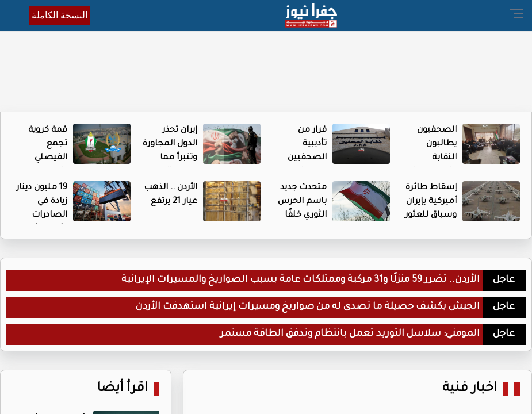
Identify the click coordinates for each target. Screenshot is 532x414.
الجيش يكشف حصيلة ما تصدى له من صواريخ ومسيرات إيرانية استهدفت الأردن (308, 307)
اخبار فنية (470, 389)
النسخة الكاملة (60, 15)
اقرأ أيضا (123, 389)
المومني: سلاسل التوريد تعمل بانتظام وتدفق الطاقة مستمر (350, 334)
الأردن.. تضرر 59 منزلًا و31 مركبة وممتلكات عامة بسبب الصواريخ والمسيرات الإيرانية (301, 280)
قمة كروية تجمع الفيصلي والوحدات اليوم (48, 158)
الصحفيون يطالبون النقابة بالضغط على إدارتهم (432, 158)
